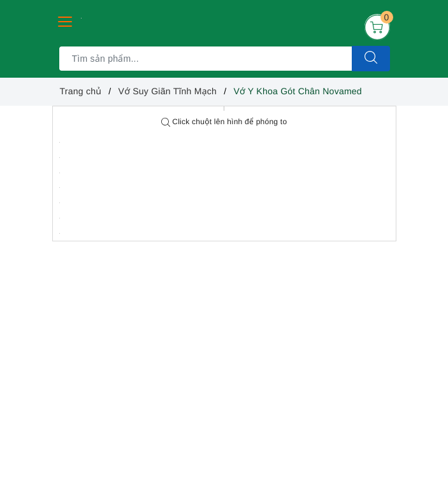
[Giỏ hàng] (377, 27)
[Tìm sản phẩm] (206, 59)
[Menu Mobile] (66, 20)
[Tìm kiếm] (371, 59)
